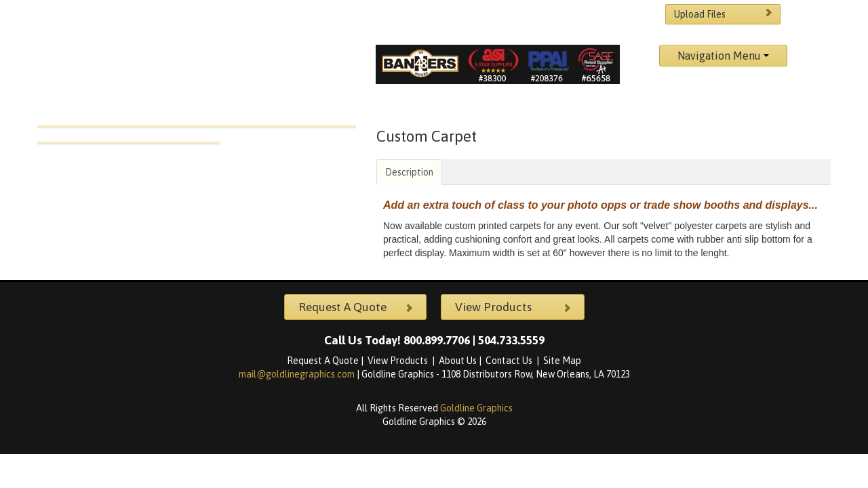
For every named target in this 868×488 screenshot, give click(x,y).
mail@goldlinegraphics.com (298, 374)
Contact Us (510, 361)
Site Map (562, 361)
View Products (399, 361)
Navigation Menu (723, 56)
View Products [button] (515, 307)
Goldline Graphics (476, 408)
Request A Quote (323, 361)
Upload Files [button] (725, 14)
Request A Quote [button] (357, 307)
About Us (458, 361)
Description (409, 172)
